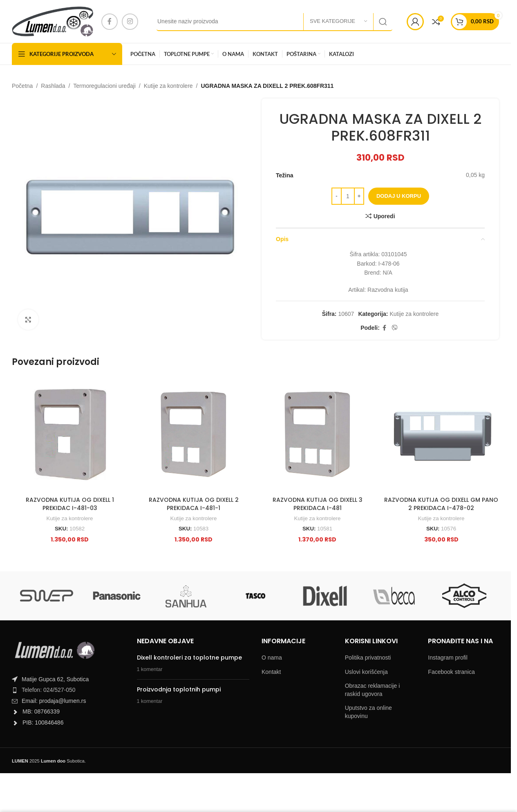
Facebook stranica (451, 672)
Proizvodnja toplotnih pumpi (179, 689)
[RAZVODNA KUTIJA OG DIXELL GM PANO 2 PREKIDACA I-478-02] (441, 435)
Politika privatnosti (368, 658)
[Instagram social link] (130, 22)
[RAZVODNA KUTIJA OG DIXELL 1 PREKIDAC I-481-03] (70, 435)
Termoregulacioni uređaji (104, 86)
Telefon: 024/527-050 (49, 690)
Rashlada (53, 86)
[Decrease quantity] (337, 196)
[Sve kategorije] (338, 22)
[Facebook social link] (110, 22)
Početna (22, 86)
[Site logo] (53, 21)
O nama (272, 658)
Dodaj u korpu (399, 196)
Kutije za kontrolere (168, 86)
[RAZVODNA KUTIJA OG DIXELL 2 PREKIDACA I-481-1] (194, 435)
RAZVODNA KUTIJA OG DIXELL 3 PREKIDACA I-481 (318, 504)
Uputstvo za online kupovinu (368, 712)
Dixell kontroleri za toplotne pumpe (189, 658)
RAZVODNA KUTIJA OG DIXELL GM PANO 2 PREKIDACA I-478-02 (441, 504)
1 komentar (150, 669)
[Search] (274, 22)
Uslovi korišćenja (366, 672)
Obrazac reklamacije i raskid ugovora (373, 690)
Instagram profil (448, 658)
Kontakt (271, 672)
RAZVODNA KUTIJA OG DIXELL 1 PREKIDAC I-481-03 (70, 504)
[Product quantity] (348, 196)
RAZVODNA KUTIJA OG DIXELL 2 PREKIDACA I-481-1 (194, 504)
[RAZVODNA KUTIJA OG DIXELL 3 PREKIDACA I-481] (317, 435)
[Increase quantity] (359, 196)
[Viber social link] (395, 328)
